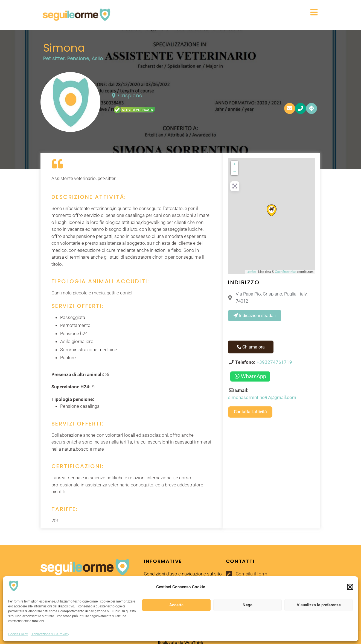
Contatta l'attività (250, 412)
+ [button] (235, 164)
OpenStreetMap (286, 272)
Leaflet (251, 272)
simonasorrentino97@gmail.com (262, 397)
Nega (248, 605)
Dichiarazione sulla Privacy (50, 634)
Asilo (97, 58)
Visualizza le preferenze (319, 605)
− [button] (235, 172)
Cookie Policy (18, 634)
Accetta (176, 605)
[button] (350, 587)
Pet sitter (54, 58)
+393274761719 (274, 362)
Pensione (78, 58)
